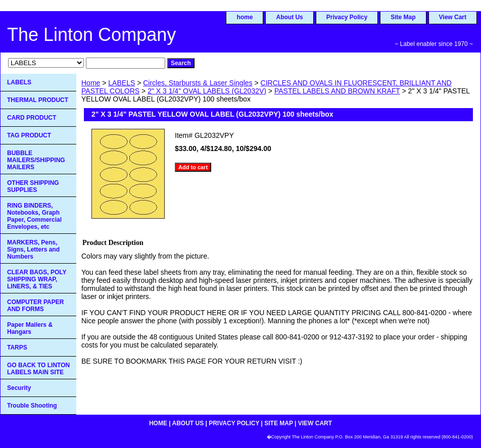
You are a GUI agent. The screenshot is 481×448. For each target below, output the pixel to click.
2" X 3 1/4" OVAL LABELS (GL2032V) (207, 91)
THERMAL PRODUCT (38, 100)
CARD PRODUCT (32, 118)
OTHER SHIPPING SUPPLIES (33, 186)
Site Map (403, 17)
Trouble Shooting (32, 406)
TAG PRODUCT (29, 135)
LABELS (122, 83)
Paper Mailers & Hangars (30, 328)
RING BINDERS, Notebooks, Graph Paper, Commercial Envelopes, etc (34, 216)
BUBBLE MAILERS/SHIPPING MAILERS (36, 160)
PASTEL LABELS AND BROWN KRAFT (337, 91)
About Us (289, 17)
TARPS (17, 347)
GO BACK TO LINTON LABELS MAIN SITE (38, 369)
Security (19, 388)
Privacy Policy (347, 17)
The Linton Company (91, 35)
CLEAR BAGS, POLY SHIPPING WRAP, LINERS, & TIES (37, 279)
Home (91, 83)
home (245, 17)
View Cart (453, 17)
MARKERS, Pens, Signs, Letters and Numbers (33, 250)
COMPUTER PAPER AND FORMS (35, 306)
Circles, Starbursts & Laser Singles (198, 83)
